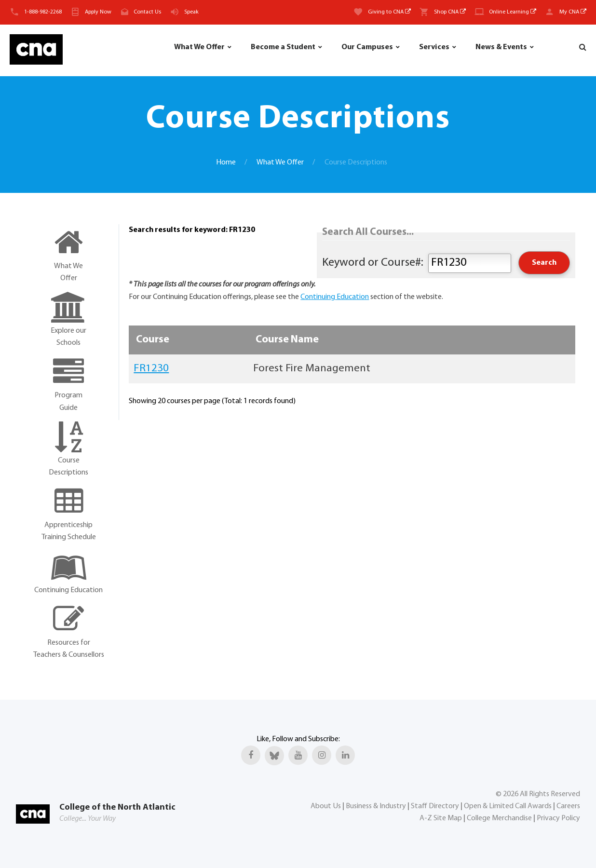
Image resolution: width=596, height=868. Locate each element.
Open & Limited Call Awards (508, 806)
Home (226, 163)
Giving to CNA (389, 12)
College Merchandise (499, 818)
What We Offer (199, 47)
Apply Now (98, 12)
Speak (191, 12)
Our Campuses (367, 47)
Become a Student (283, 47)
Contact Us (147, 12)
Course (153, 340)
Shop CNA (450, 12)
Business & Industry (376, 806)
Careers (568, 806)
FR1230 (151, 369)
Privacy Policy (558, 818)
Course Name (287, 340)
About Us (326, 806)
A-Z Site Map (441, 818)
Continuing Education (335, 297)
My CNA (573, 12)
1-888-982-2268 (43, 12)
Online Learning (513, 12)
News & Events (501, 47)
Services (434, 47)
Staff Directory (435, 806)
